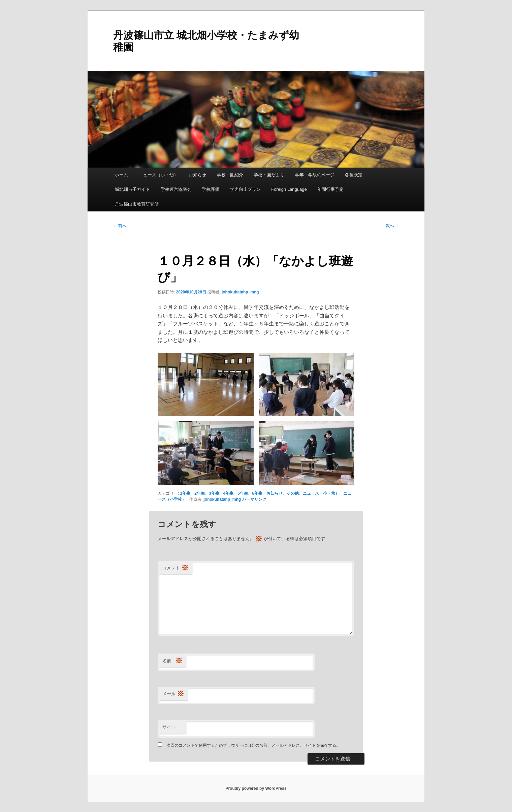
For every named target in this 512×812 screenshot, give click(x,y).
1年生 (185, 493)
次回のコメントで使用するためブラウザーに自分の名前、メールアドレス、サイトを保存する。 (253, 745)
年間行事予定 (330, 189)
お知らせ (197, 175)
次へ (392, 226)
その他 (293, 493)
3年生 (214, 493)
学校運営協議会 (176, 189)
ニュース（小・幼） (158, 175)
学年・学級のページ (315, 175)
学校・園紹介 (230, 175)
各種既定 (354, 175)
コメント (175, 568)
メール (173, 694)
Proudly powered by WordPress (256, 788)
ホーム (121, 175)
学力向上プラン (245, 189)
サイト (169, 727)
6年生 (257, 493)
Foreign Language (289, 189)
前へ (120, 226)
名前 (172, 661)
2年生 (200, 493)
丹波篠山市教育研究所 (137, 204)
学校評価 (211, 189)
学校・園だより (269, 175)
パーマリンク (254, 499)
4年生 (229, 493)
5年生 (243, 493)
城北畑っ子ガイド (132, 189)
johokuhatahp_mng (240, 292)
